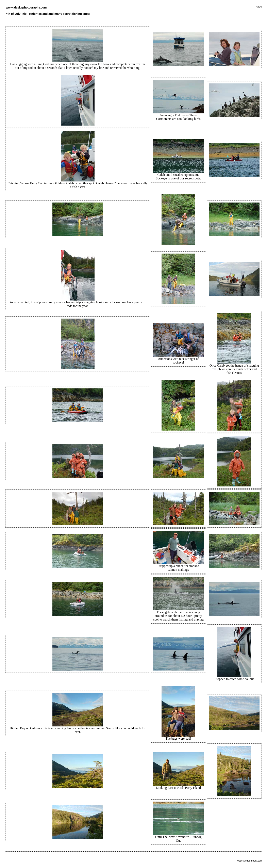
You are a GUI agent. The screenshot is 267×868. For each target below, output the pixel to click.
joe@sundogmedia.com (250, 861)
